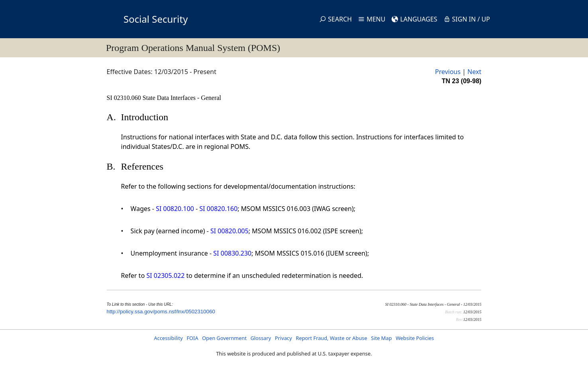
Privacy (283, 338)
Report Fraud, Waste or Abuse (331, 338)
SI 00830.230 (232, 253)
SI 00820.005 (229, 231)
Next (474, 72)
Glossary (261, 338)
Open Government (224, 338)
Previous (448, 72)
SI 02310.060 (125, 98)
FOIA (192, 338)
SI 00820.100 (175, 209)
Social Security (156, 19)
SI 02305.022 (165, 275)
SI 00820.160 (219, 209)
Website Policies (415, 338)
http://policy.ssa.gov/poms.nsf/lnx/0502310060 (161, 312)
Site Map (381, 338)
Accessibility (169, 338)
